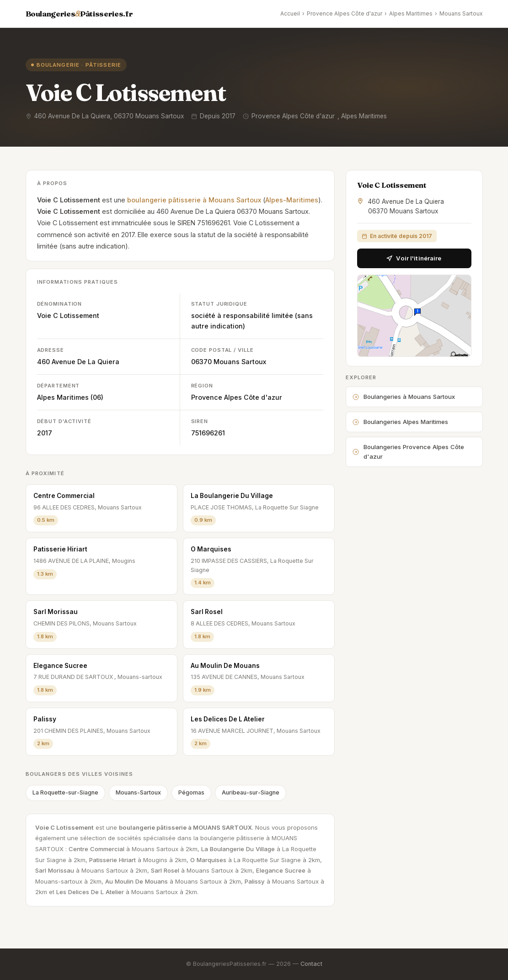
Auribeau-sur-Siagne (251, 792)
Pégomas (191, 792)
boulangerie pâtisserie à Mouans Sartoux (194, 200)
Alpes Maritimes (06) (70, 397)
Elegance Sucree (60, 666)
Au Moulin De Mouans (225, 666)
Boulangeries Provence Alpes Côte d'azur (408, 452)
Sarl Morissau (56, 612)
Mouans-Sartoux (138, 792)
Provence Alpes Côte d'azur (345, 13)
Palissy (45, 719)
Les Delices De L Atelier (228, 719)
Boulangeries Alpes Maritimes (400, 422)
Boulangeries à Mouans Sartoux (404, 397)
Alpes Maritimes (411, 13)
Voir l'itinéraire (414, 258)
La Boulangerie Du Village (232, 496)
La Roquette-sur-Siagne (65, 792)
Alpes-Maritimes (292, 200)
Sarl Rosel (207, 612)
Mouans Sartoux (461, 13)
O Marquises (211, 549)
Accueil (290, 13)
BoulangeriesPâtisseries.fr (79, 14)
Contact (311, 964)
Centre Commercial (64, 496)
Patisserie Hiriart (60, 549)
